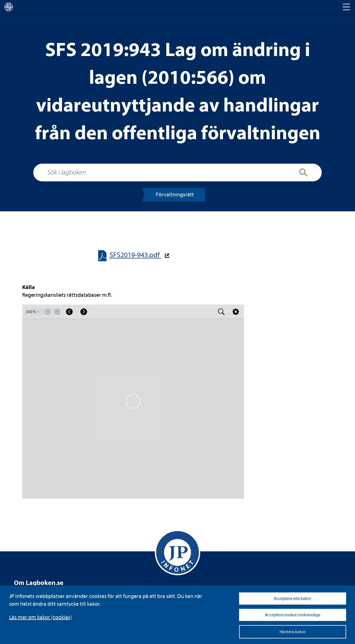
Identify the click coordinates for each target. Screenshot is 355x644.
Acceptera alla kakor (292, 599)
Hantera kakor (293, 632)
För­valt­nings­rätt (175, 195)
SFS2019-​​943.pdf (135, 255)
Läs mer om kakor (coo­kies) (40, 617)
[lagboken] (9, 7)
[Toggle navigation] (346, 7)
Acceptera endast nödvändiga (293, 615)
